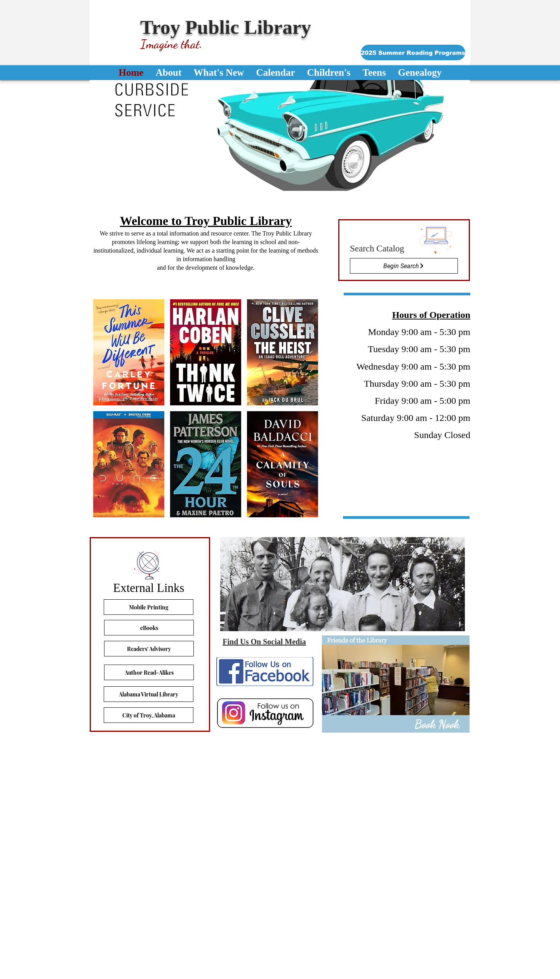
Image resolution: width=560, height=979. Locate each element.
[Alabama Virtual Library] (149, 694)
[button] (280, 135)
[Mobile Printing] (149, 607)
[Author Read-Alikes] (149, 672)
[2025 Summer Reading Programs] (413, 52)
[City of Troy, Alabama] (149, 715)
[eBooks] (149, 628)
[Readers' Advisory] (149, 649)
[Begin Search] (404, 266)
